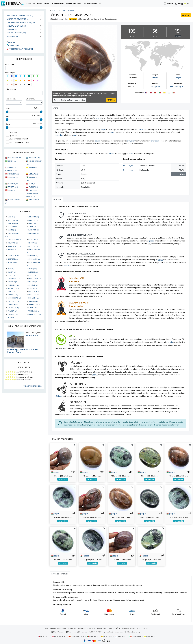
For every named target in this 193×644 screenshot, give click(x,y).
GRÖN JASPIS (34, 259)
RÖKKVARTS (14, 301)
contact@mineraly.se (115, 632)
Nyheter (11, 42)
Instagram (82, 632)
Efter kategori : (11, 64)
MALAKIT (33, 282)
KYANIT (32, 275)
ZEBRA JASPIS (35, 314)
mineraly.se (150, 636)
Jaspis (178, 78)
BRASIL (12, 161)
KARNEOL (33, 272)
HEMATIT (12, 262)
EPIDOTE (33, 243)
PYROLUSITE (34, 291)
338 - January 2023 (178, 87)
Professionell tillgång (112, 628)
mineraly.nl (121, 636)
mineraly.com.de (76, 636)
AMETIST (13, 220)
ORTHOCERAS (14, 288)
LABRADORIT (14, 278)
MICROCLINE (14, 285)
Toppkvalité (13, 46)
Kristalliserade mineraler (21, 22)
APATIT (32, 223)
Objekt (63, 10)
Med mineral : (11, 99)
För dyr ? (178, 36)
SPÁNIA (33, 167)
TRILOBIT (12, 311)
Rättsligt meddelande (58, 628)
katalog (55, 10)
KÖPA (186, 15)
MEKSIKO (13, 184)
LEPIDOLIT (13, 282)
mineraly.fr (43, 636)
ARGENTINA (34, 158)
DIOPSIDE (33, 239)
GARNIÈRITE (13, 256)
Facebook (71, 632)
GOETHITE (13, 259)
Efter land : (30, 99)
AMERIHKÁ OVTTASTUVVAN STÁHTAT (32, 193)
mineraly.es (107, 636)
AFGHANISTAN (15, 158)
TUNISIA (12, 190)
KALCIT (12, 272)
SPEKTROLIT (34, 304)
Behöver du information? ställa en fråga (69, 100)
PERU (32, 184)
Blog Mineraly (58, 632)
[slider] (7, 112)
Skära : (8, 124)
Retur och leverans (95, 628)
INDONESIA (13, 174)
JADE (11, 269)
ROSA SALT (34, 295)
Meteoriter (13, 36)
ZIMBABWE (34, 200)
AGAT (11, 217)
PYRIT (11, 291)
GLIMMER (33, 256)
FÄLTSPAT (12, 249)
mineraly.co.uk (59, 636)
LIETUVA (33, 174)
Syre (131, 166)
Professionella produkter (20, 49)
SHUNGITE (13, 304)
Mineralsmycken (16, 33)
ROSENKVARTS (14, 298)
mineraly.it (92, 636)
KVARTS (12, 275)
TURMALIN (34, 311)
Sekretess (72, 628)
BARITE (12, 230)
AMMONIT (33, 220)
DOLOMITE (13, 243)
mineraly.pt (135, 636)
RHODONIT (13, 295)
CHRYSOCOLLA (14, 239)
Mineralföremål (16, 26)
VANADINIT (13, 314)
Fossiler (12, 29)
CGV (47, 628)
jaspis (55, 472)
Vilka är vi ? (82, 628)
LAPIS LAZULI (34, 278)
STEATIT (33, 308)
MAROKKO (14, 177)
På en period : (11, 89)
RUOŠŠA (33, 187)
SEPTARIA (33, 301)
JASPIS (33, 269)
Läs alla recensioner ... (33, 386)
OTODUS (33, 288)
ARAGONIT (13, 227)
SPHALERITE (13, 308)
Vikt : (8, 116)
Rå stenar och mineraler (20, 16)
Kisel (131, 170)
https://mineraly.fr (134, 632)
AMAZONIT (34, 217)
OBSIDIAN (33, 285)
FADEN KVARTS (14, 246)
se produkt (63, 479)
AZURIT (32, 227)
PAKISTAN (13, 187)
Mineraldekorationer (18, 19)
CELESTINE (34, 233)
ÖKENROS (12, 317)
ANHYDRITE (13, 223)
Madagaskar (155, 87)
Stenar (71, 10)
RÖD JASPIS (34, 298)
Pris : (8, 108)
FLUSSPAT (33, 246)
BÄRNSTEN (34, 230)
